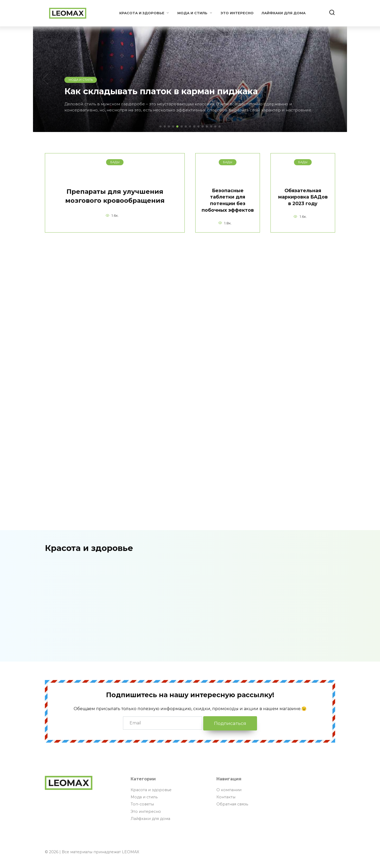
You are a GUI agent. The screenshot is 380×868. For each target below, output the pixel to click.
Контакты (226, 797)
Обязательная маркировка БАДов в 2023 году (303, 197)
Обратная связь (232, 804)
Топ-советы (142, 804)
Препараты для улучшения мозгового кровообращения (115, 196)
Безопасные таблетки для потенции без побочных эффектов (228, 200)
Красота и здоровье (142, 13)
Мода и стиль (192, 13)
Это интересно (237, 13)
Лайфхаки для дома (284, 13)
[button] (160, 126)
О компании (229, 790)
